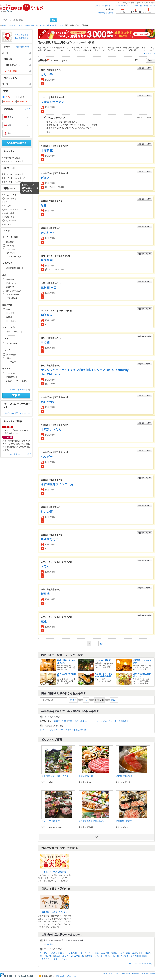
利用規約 (135, 974)
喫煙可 (9, 317)
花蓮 (44, 621)
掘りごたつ (11, 283)
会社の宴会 (10, 213)
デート (8, 202)
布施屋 (73, 700)
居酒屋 (57, 721)
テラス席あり (12, 298)
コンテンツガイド (122, 6)
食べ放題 (10, 246)
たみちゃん (48, 233)
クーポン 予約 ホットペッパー (144, 6)
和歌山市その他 (57, 25)
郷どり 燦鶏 (125, 953)
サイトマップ (107, 974)
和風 (109, 48)
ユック (65, 956)
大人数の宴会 (11, 221)
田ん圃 (45, 343)
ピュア (45, 178)
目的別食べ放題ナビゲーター (17, 413)
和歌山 (38, 25)
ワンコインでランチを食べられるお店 (104, 675)
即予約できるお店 (13, 158)
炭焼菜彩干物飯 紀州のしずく (92, 821)
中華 (70, 721)
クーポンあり (12, 343)
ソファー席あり (13, 294)
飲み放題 (10, 242)
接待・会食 (10, 217)
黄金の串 (105, 953)
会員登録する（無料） (106, 13)
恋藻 (44, 205)
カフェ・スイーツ (109, 721)
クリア (28, 109)
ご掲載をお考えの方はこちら (65, 976)
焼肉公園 (47, 260)
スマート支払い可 (14, 332)
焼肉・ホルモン (81, 721)
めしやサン (48, 402)
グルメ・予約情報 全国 (25, 25)
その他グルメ (125, 721)
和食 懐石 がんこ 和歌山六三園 (55, 776)
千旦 (86, 700)
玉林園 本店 (49, 288)
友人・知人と (11, 195)
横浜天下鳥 (110, 956)
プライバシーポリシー (122, 974)
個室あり (10, 279)
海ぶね (57, 956)
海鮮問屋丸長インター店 (57, 484)
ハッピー (47, 457)
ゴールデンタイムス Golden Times (132, 956)
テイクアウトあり (14, 257)
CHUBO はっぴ (77, 956)
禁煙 (8, 310)
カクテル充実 (12, 362)
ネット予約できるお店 (14, 161)
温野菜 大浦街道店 (124, 776)
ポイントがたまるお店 (14, 174)
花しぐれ (48, 956)
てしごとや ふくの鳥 (90, 953)
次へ (102, 644)
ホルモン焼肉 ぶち (58, 953)
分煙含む (13, 313)
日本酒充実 (11, 355)
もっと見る (151, 53)
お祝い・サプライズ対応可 (17, 382)
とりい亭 (47, 74)
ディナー (9, 97)
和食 (64, 721)
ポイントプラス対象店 (14, 182)
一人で (8, 206)
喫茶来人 (47, 315)
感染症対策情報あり (15, 268)
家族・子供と (11, 199)
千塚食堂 (47, 150)
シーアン (44, 953)
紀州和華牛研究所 (124, 821)
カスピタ (99, 956)
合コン (8, 224)
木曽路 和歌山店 (86, 776)
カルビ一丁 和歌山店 (50, 821)
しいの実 (47, 512)
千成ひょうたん (51, 429)
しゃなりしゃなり (60, 959)
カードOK (11, 373)
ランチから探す (47, 944)
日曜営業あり (12, 377)
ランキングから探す (49, 730)
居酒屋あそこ (50, 539)
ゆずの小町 (73, 953)
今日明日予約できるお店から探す (74, 730)
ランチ (22, 97)
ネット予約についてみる (21, 454)
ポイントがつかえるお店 (15, 178)
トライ (45, 567)
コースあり (11, 249)
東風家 (114, 953)
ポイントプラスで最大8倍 (55, 872)
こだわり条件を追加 (19, 390)
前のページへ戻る (9, 25)
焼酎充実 (10, 358)
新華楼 (45, 594)
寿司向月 (46, 959)
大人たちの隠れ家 (103, 660)
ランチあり (11, 253)
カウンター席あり (14, 291)
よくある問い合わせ (103, 6)
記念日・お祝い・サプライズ (17, 209)
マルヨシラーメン (53, 102)
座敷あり (10, 287)
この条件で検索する (16, 143)
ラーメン (95, 721)
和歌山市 (46, 25)
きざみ (135, 953)
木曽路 (89, 956)
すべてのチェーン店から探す (140, 963)
